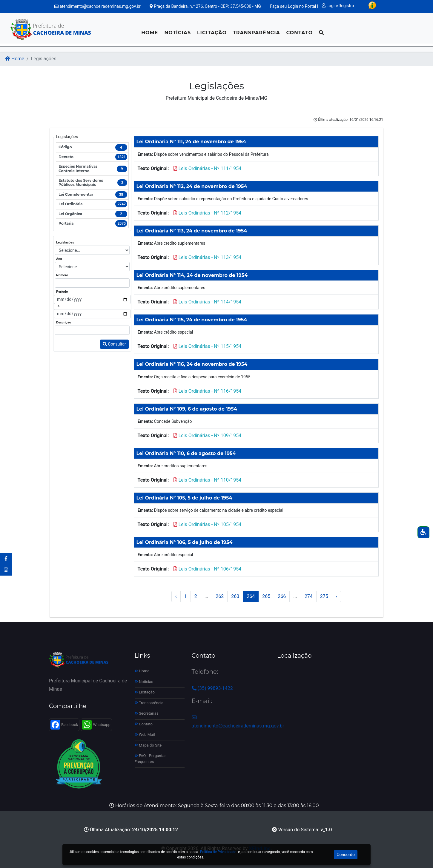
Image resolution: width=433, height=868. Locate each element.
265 (266, 596)
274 (309, 596)
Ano (59, 259)
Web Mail (145, 734)
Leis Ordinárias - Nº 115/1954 (210, 346)
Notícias (178, 33)
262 (220, 596)
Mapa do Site (148, 745)
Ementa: (145, 154)
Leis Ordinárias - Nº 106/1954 (210, 569)
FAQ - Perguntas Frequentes (151, 759)
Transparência (257, 33)
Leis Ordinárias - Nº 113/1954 (210, 257)
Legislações (65, 242)
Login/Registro (338, 6)
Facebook (64, 725)
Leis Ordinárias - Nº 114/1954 (210, 302)
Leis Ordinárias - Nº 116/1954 (210, 391)
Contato (299, 33)
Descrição (64, 322)
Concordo (346, 855)
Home (150, 33)
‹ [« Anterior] (176, 596)
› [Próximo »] (336, 596)
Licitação (212, 33)
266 (282, 596)
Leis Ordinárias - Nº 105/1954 (210, 524)
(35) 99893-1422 (212, 688)
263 (235, 596)
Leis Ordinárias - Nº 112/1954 (210, 213)
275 (324, 596)
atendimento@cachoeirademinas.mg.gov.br (97, 6)
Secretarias (147, 713)
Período (62, 292)
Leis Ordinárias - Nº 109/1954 (210, 435)
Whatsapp (96, 725)
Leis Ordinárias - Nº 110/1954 (210, 480)
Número (62, 275)
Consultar (114, 344)
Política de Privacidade (218, 852)
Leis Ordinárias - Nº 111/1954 (210, 168)
